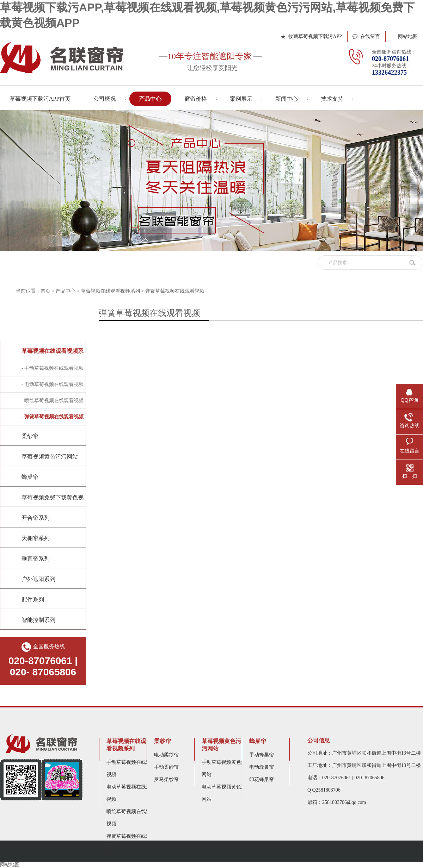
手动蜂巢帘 (262, 755)
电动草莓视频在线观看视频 (131, 793)
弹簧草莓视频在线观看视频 (175, 291)
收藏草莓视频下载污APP (315, 36)
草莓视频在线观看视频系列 (110, 291)
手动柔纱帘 (166, 767)
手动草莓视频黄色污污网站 (226, 768)
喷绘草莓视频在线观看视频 (131, 818)
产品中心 (66, 291)
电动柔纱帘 (166, 755)
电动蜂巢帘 (262, 767)
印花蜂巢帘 (262, 779)
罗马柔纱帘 (166, 779)
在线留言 (370, 36)
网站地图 (408, 36)
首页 (45, 291)
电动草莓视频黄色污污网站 (226, 793)
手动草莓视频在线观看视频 (131, 768)
